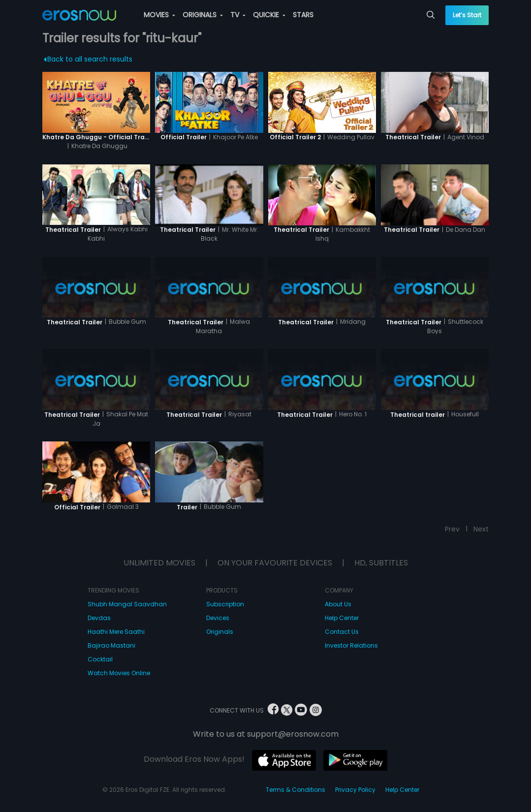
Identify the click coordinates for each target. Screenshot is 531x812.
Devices (218, 618)
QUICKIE (269, 15)
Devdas (99, 618)
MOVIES (159, 15)
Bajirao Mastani (111, 645)
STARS (303, 15)
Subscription (225, 604)
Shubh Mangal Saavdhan (127, 604)
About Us (338, 604)
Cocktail (100, 659)
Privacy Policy (355, 790)
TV (238, 15)
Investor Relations (351, 645)
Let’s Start (467, 15)
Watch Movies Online (119, 673)
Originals (220, 632)
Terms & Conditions (296, 790)
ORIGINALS (203, 15)
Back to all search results (88, 59)
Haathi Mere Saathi (116, 632)
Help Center (342, 618)
